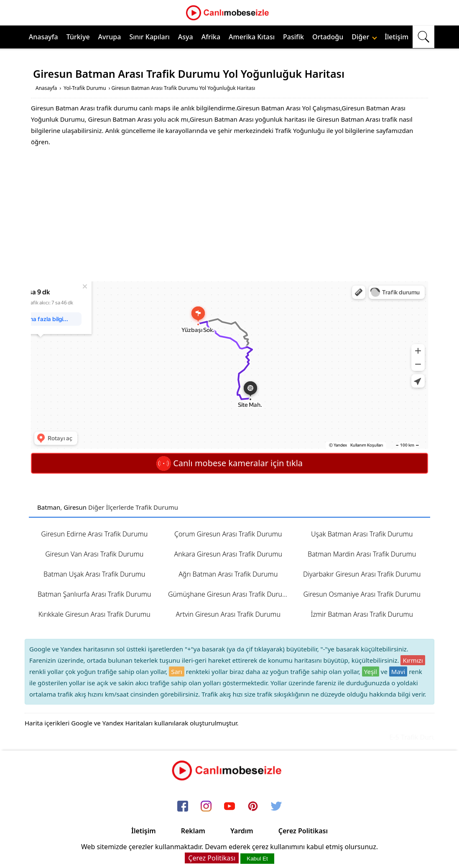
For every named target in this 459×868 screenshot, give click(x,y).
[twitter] (276, 807)
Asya (186, 37)
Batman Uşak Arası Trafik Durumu (94, 574)
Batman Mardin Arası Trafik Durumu (362, 554)
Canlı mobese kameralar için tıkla (229, 463)
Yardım (242, 831)
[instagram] (206, 807)
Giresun (75, 507)
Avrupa (110, 37)
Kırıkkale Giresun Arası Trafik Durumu (94, 614)
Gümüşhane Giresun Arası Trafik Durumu (230, 594)
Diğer (364, 37)
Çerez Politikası (303, 831)
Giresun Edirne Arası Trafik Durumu (94, 534)
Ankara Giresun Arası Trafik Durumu (228, 554)
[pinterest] (253, 807)
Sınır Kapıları (149, 37)
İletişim (397, 37)
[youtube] (229, 807)
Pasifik (293, 37)
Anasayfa (43, 37)
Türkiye (78, 37)
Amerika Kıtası (252, 37)
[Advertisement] (229, 214)
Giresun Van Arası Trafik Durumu (94, 554)
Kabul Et (257, 859)
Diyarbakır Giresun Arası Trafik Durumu (362, 574)
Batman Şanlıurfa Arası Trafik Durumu (94, 594)
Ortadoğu (328, 37)
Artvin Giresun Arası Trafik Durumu (228, 614)
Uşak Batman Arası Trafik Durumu (362, 534)
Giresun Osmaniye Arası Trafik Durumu (362, 594)
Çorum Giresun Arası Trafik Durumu (228, 534)
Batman (49, 507)
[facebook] (183, 807)
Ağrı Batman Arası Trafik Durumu (228, 574)
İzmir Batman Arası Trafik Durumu (362, 614)
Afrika (211, 37)
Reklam (193, 831)
